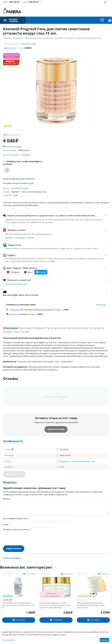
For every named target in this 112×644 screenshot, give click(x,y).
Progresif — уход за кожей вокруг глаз (77, 462)
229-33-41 (30, 2)
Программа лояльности (16, 284)
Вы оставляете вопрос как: (15, 518)
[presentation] (26, 538)
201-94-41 (11, 2)
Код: (22, 48)
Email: (6, 525)
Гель (62, 467)
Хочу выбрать (9, 640)
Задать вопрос (10, 48)
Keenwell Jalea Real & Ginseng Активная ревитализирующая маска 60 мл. (91, 605)
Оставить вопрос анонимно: (16, 529)
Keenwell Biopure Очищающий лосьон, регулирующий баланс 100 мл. (18, 605)
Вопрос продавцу (12, 147)
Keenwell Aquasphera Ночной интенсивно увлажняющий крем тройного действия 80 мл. (55, 605)
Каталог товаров (14, 20)
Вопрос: (7, 499)
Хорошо (104, 640)
